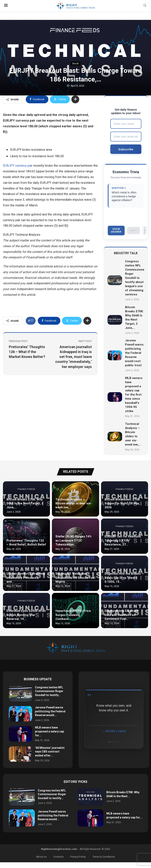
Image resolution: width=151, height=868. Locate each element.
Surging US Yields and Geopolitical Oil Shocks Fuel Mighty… (75, 578)
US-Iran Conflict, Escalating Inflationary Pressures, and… (26, 578)
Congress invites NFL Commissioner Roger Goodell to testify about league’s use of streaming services (135, 278)
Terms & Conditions (104, 857)
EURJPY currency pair (18, 166)
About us (41, 857)
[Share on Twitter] (60, 99)
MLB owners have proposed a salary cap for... (49, 732)
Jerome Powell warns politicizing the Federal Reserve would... (50, 711)
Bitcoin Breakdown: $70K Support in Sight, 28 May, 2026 (122, 503)
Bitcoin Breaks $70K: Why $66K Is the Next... (123, 794)
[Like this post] (32, 321)
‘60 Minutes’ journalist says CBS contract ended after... (50, 752)
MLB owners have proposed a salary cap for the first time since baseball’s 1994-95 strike (134, 395)
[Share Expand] (75, 99)
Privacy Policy (78, 857)
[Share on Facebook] (37, 99)
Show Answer (116, 230)
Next (134, 230)
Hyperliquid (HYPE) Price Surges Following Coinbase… (73, 615)
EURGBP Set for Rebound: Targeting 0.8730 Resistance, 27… (123, 541)
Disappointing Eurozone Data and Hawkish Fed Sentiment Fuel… (122, 615)
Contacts (58, 857)
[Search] (145, 6)
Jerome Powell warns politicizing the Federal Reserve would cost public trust (134, 353)
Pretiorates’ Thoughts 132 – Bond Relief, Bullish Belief (26, 543)
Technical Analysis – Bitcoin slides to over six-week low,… (133, 434)
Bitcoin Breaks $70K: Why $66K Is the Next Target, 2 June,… (134, 318)
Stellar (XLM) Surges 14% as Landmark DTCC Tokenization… (74, 541)
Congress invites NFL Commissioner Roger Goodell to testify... (49, 691)
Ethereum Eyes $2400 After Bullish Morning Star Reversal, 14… (26, 615)
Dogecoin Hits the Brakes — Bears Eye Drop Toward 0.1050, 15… (124, 578)
